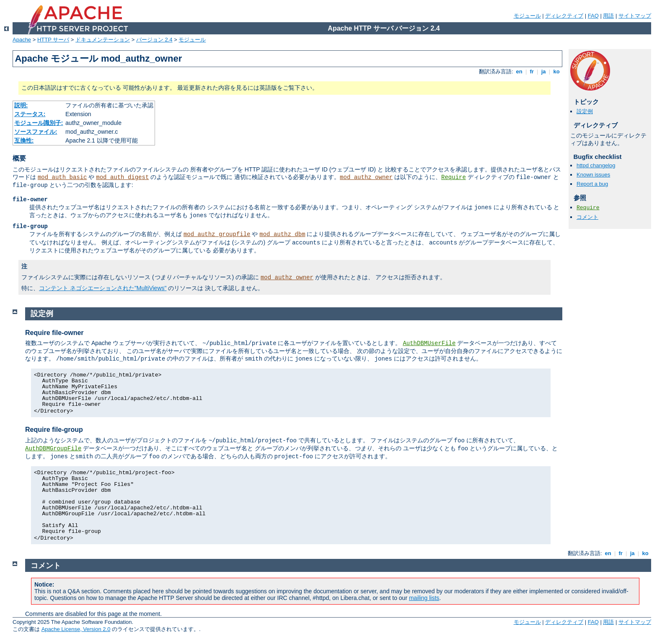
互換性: (24, 140)
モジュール (527, 16)
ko (556, 71)
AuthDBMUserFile (429, 343)
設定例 (585, 111)
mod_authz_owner (366, 177)
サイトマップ (635, 16)
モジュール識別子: (39, 123)
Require (454, 177)
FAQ (593, 16)
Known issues (593, 175)
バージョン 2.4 (154, 40)
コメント (587, 217)
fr (532, 71)
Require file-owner (54, 333)
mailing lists (424, 598)
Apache (22, 40)
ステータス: (30, 114)
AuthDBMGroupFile (53, 449)
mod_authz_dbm (282, 234)
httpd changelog (596, 165)
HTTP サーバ (53, 40)
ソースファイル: (36, 132)
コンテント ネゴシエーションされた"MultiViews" (103, 288)
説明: (21, 105)
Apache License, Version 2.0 (76, 629)
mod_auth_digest (122, 177)
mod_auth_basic (62, 177)
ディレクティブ (564, 16)
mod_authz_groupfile (217, 234)
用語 (608, 16)
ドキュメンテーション (103, 40)
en (519, 71)
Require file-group (54, 430)
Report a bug (592, 184)
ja (543, 71)
